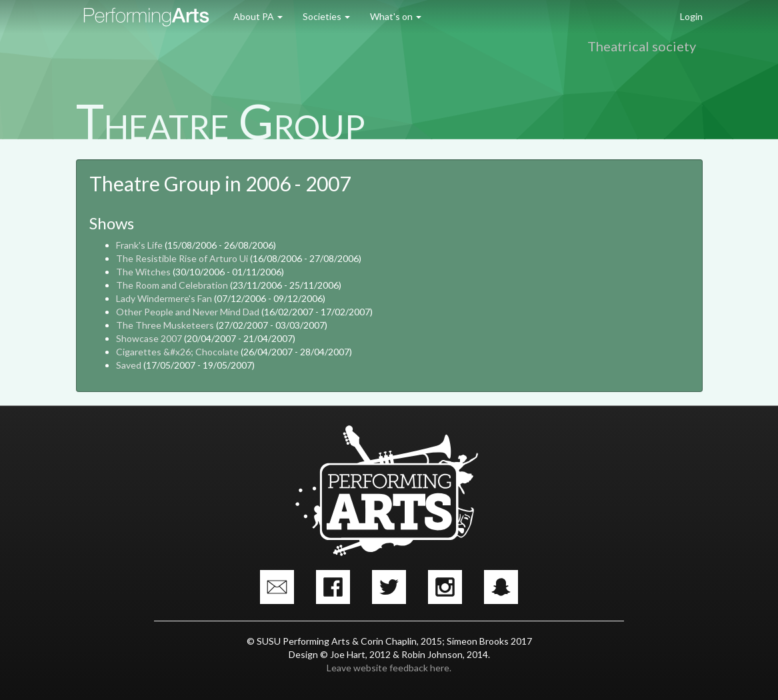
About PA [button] (258, 16)
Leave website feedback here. (389, 668)
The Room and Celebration (172, 285)
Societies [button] (326, 16)
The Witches (143, 272)
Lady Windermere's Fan (164, 298)
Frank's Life (139, 245)
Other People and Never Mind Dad (188, 312)
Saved (129, 365)
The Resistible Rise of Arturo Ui (182, 258)
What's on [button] (396, 16)
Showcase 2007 (149, 338)
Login (691, 16)
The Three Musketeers (165, 325)
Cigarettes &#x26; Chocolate (177, 352)
